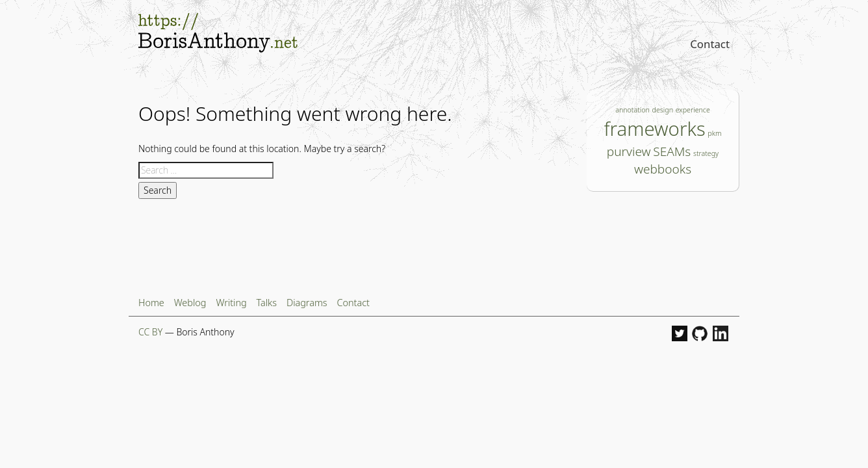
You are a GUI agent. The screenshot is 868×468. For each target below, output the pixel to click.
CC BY (150, 332)
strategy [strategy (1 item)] (706, 153)
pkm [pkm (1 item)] (714, 133)
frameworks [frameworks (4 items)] (655, 129)
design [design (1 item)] (663, 110)
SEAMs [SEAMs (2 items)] (672, 151)
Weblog (190, 303)
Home (151, 303)
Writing (231, 303)
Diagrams (307, 303)
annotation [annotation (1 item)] (632, 110)
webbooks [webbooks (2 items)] (663, 169)
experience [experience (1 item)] (693, 110)
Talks (267, 303)
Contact (710, 44)
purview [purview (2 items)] (629, 151)
